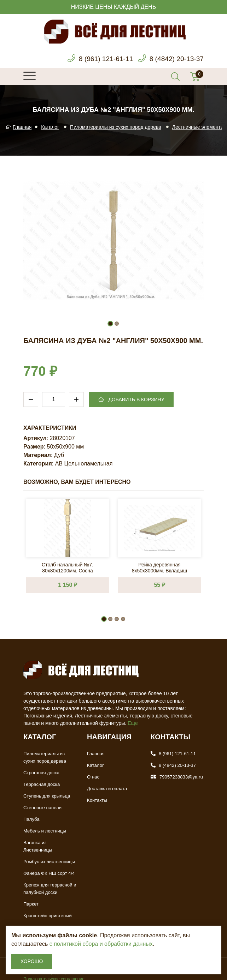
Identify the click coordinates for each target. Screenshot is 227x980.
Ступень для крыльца (46, 796)
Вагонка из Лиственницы (50, 843)
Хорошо (32, 961)
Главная (18, 127)
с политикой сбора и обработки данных (101, 944)
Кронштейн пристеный (47, 908)
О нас (93, 777)
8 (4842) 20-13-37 (175, 59)
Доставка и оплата (107, 789)
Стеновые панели (42, 808)
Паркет (31, 897)
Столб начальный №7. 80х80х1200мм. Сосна (68, 567)
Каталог (50, 127)
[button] (110, 324)
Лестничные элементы (198, 127)
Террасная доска (41, 784)
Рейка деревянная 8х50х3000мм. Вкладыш (160, 567)
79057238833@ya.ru (181, 777)
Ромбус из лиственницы (49, 854)
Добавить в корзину (131, 399)
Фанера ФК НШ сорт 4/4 (49, 866)
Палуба (31, 819)
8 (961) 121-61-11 (102, 59)
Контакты (97, 800)
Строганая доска (41, 773)
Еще (133, 723)
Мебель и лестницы (45, 831)
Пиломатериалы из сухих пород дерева (116, 127)
